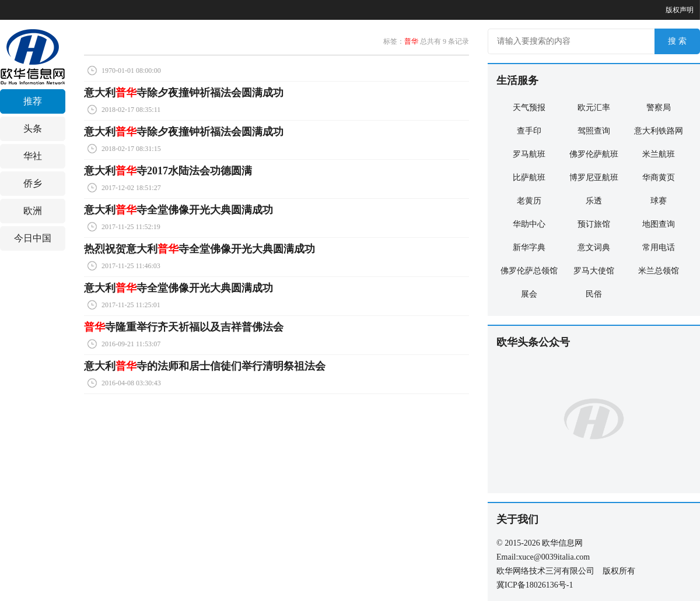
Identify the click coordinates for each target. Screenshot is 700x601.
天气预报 (529, 108)
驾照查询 (594, 131)
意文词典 (594, 247)
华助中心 (529, 224)
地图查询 (659, 224)
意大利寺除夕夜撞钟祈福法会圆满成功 (184, 93)
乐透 (594, 201)
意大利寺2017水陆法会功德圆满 (168, 171)
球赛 (659, 201)
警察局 (659, 108)
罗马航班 (529, 154)
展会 (529, 294)
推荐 (33, 101)
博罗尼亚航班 (594, 178)
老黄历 (529, 201)
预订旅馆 (594, 224)
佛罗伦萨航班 (594, 154)
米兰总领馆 (659, 271)
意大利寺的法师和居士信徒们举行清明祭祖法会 (205, 366)
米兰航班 (659, 154)
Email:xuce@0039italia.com (543, 557)
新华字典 (529, 247)
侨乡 (33, 183)
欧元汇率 (594, 108)
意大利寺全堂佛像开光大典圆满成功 (178, 210)
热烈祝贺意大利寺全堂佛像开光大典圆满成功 (199, 249)
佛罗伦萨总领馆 (529, 271)
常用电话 (659, 247)
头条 (33, 129)
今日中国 (33, 238)
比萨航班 (529, 178)
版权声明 (680, 10)
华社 (33, 156)
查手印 (529, 131)
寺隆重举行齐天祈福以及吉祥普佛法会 (184, 327)
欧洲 (33, 211)
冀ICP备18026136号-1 (535, 585)
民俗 (594, 294)
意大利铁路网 (659, 131)
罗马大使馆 (594, 271)
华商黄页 (659, 178)
